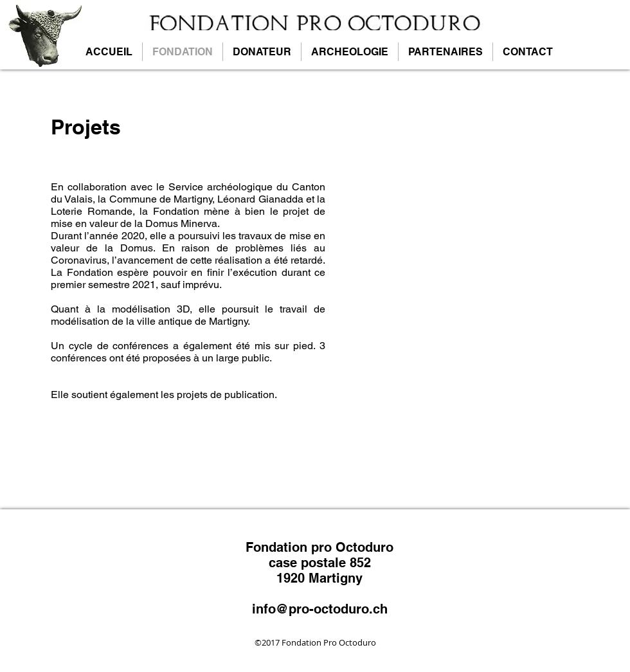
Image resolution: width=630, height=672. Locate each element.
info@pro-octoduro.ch (320, 609)
